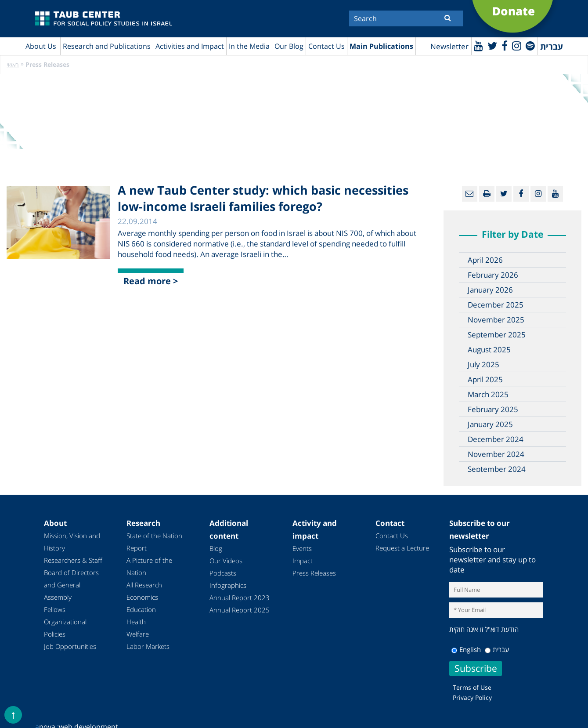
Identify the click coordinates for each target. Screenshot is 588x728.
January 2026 (490, 290)
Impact (303, 561)
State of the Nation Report (154, 542)
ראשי (13, 65)
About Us (41, 46)
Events (302, 548)
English (466, 649)
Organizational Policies (65, 628)
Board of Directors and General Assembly (71, 585)
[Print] (487, 194)
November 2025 (496, 320)
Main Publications (381, 46)
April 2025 (485, 379)
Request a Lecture (402, 548)
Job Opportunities (70, 646)
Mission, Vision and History (72, 542)
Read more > (151, 281)
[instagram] (517, 45)
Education (141, 609)
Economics (142, 597)
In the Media (249, 46)
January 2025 (490, 424)
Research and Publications (107, 46)
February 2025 (493, 409)
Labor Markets (148, 646)
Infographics (228, 585)
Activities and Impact (190, 46)
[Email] (470, 194)
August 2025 (489, 350)
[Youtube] (478, 45)
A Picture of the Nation (149, 566)
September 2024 (497, 469)
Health (136, 622)
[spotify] (530, 45)
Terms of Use (472, 687)
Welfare (138, 634)
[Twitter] (492, 45)
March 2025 (488, 394)
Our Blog (289, 46)
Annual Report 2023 (240, 598)
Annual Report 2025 (240, 610)
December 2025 (496, 305)
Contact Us (326, 46)
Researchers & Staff (73, 560)
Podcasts (223, 573)
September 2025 (497, 335)
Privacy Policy (472, 697)
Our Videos (226, 561)
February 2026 (493, 275)
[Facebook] (505, 45)
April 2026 (485, 260)
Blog (216, 548)
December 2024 (496, 439)
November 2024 (496, 454)
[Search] (406, 18)
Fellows (55, 609)
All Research (144, 585)
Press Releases (314, 573)
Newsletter (449, 46)
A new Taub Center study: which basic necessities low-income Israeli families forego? (263, 198)
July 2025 (483, 364)
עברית (497, 649)
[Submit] (448, 18)
